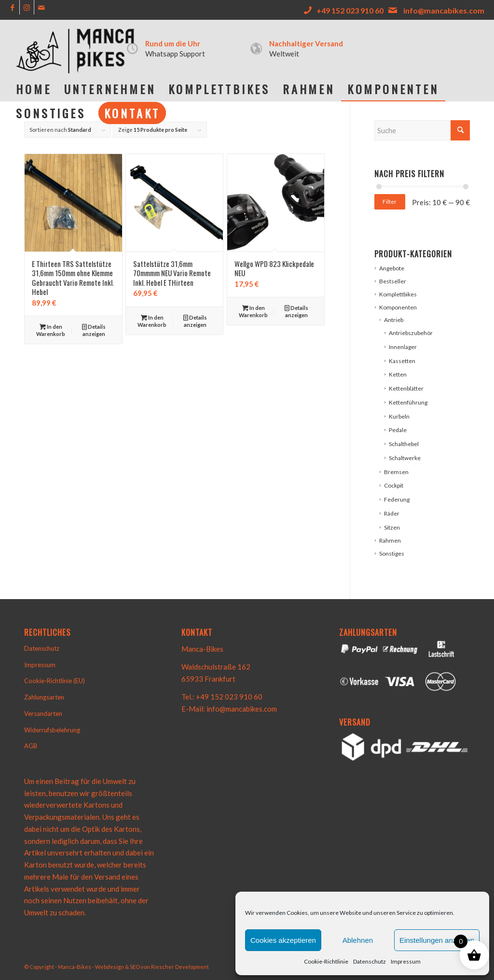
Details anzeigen (94, 330)
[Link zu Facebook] (12, 7)
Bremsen (396, 472)
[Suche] (422, 130)
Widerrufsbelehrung (52, 730)
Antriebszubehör (411, 333)
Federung (397, 499)
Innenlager (403, 347)
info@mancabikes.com (444, 10)
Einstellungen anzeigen (437, 940)
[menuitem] (34, 89)
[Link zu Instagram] (27, 7)
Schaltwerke (405, 458)
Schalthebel (404, 444)
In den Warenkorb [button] (51, 330)
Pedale (398, 430)
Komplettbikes (398, 294)
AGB (31, 746)
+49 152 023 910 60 (350, 10)
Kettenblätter (406, 388)
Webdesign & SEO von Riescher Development (152, 967)
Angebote (392, 268)
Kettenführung (408, 402)
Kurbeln (399, 416)
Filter (390, 202)
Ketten (398, 374)
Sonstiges (392, 553)
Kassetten (402, 361)
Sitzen (392, 527)
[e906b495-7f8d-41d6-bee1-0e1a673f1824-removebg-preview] (77, 48)
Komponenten (398, 307)
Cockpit (394, 485)
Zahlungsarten (44, 697)
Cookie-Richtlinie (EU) (55, 681)
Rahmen (390, 540)
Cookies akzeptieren (283, 940)
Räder (392, 513)
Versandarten (43, 714)
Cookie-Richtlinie (326, 961)
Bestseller (393, 281)
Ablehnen (358, 940)
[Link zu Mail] (41, 7)
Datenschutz (370, 961)
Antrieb (394, 320)
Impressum (406, 961)
